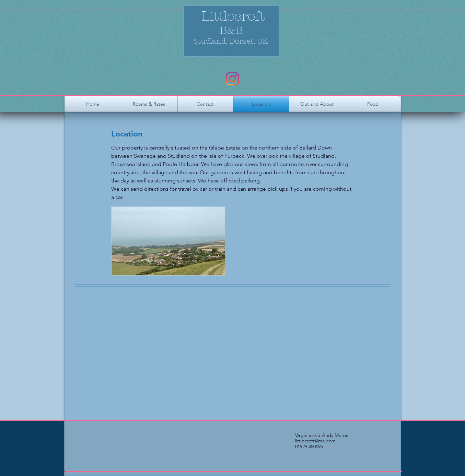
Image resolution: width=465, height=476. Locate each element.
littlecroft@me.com (315, 441)
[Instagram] (232, 79)
